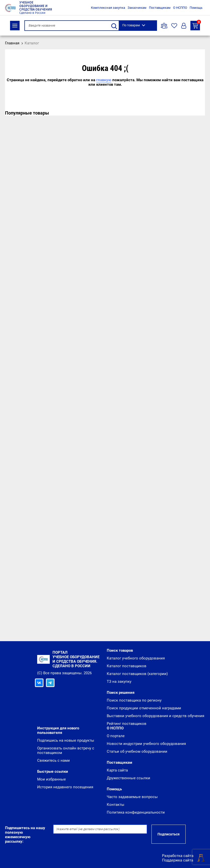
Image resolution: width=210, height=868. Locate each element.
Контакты (116, 805)
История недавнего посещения (65, 787)
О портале (116, 736)
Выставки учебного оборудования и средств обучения (155, 716)
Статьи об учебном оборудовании (137, 751)
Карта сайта (117, 770)
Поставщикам (160, 8)
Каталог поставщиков (127, 666)
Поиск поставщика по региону (134, 700)
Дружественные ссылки (128, 778)
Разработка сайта (178, 856)
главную (104, 80)
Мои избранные (51, 779)
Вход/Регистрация (184, 26)
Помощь (196, 8)
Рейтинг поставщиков (127, 724)
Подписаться (169, 834)
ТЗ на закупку (196, 25)
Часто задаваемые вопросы (132, 797)
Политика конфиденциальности (136, 812)
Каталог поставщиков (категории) (137, 674)
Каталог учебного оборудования (136, 658)
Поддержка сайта (178, 860)
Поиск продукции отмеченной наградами (144, 708)
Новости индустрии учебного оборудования (146, 744)
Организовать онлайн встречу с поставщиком (66, 750)
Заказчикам (137, 8)
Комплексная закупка (108, 8)
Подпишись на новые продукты (66, 740)
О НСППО (180, 8)
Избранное (174, 26)
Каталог (15, 26)
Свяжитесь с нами (54, 760)
